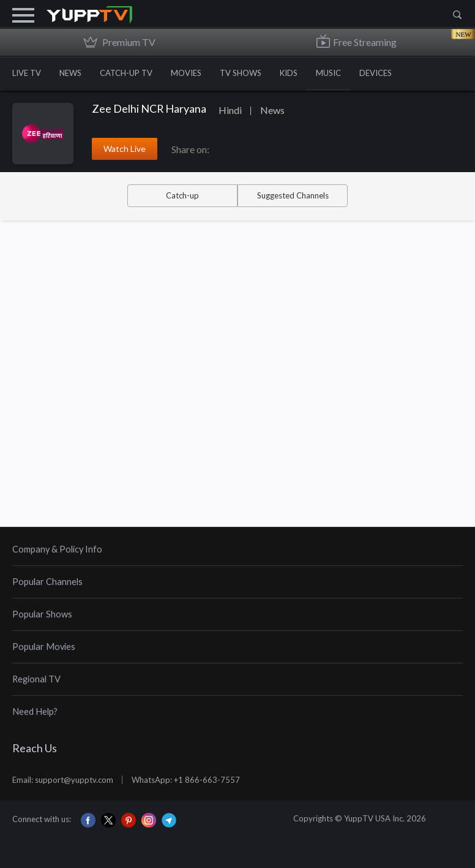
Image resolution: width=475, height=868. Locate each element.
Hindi (230, 110)
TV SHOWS (241, 73)
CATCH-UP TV (126, 73)
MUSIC (328, 73)
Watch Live (125, 149)
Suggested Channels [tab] (293, 195)
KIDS (289, 73)
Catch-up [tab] (182, 195)
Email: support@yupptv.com (63, 780)
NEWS (70, 73)
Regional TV (36, 679)
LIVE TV (27, 73)
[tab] (238, 550)
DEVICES (376, 73)
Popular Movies (44, 647)
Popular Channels (47, 582)
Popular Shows (42, 614)
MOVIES (186, 73)
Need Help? (35, 711)
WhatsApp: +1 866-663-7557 (186, 780)
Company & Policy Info (57, 549)
